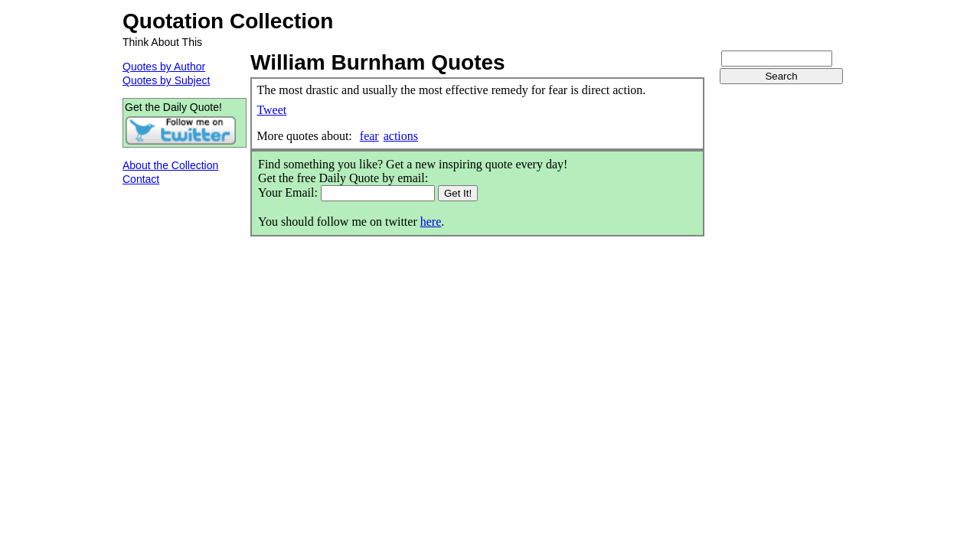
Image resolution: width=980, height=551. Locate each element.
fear (369, 136)
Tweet (271, 110)
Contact (141, 179)
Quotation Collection (228, 21)
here (431, 222)
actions (401, 136)
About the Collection (170, 165)
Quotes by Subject (166, 80)
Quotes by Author (164, 67)
